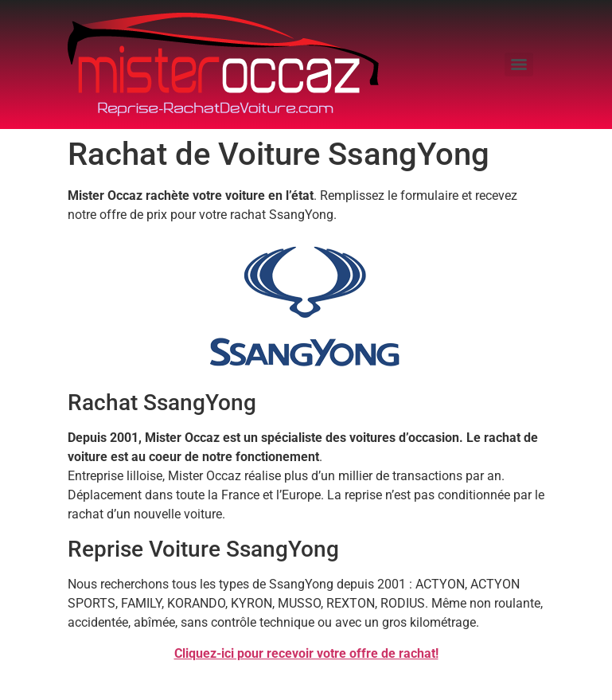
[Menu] (519, 65)
